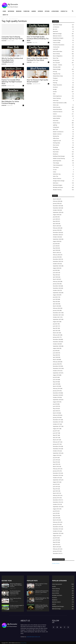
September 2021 (57, 319)
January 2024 (56, 257)
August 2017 (56, 429)
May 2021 (55, 328)
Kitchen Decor (56, 123)
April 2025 (56, 224)
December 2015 (57, 473)
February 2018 (57, 415)
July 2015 (55, 484)
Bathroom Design (57, 34)
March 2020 (56, 359)
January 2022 (56, 310)
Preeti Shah (4, 41)
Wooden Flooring (57, 190)
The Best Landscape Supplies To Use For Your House (17, 606)
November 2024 (57, 235)
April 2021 (56, 331)
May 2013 (55, 542)
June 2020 (55, 353)
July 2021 (55, 324)
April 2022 (56, 304)
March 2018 (56, 413)
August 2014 (56, 509)
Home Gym (56, 100)
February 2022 (57, 308)
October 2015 (56, 478)
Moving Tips (56, 136)
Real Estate (56, 152)
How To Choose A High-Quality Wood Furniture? (38, 81)
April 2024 (56, 250)
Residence (56, 154)
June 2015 (55, 487)
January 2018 (56, 417)
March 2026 (56, 199)
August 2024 (56, 241)
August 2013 (56, 536)
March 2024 (56, 252)
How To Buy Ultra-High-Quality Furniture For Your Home (37, 59)
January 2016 (56, 471)
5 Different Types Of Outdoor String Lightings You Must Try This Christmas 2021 (42, 606)
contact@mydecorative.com (33, 637)
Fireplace (55, 78)
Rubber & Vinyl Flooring (59, 158)
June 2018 (55, 406)
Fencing (55, 72)
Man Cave (55, 129)
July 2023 (55, 270)
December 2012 (57, 553)
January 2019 (56, 391)
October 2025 (56, 210)
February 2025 (57, 228)
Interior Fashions (57, 116)
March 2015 (56, 493)
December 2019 (57, 366)
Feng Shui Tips (57, 74)
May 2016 (55, 462)
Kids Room (56, 121)
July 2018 (55, 404)
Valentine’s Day (57, 174)
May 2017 (55, 435)
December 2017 (57, 420)
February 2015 (57, 495)
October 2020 (56, 344)
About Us (5, 15)
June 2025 (55, 219)
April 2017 (56, 437)
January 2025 (56, 230)
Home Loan (56, 105)
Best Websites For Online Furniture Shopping (10, 102)
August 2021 (56, 322)
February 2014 (57, 522)
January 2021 (56, 337)
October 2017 (56, 424)
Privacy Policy (24, 643)
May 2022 (55, 302)
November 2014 (57, 502)
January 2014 (56, 524)
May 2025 (55, 221)
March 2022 (56, 306)
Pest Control (56, 145)
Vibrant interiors (57, 178)
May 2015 (55, 489)
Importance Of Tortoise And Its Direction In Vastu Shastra (42, 592)
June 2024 (55, 246)
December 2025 (57, 206)
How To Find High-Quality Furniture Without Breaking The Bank (38, 39)
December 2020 (57, 339)
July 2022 (55, 297)
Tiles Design (56, 163)
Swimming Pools (57, 161)
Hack (54, 94)
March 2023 (56, 279)
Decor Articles (56, 54)
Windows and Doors (58, 187)
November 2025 (57, 208)
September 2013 (57, 533)
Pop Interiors (56, 150)
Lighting (55, 125)
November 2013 (57, 529)
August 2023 (56, 268)
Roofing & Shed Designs (59, 156)
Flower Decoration (57, 85)
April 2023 (56, 277)
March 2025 (56, 226)
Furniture (26, 11)
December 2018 (57, 393)
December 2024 (57, 232)
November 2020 (57, 342)
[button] (73, 11)
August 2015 (56, 482)
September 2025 (57, 212)
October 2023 (56, 264)
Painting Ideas (57, 143)
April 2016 (56, 464)
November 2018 (57, 395)
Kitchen (47, 11)
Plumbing (55, 147)
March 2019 (56, 386)
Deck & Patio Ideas (58, 51)
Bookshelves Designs (58, 38)
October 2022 (56, 290)
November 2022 (57, 288)
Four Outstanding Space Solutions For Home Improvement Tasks (15, 592)
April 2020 (56, 357)
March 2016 (56, 466)
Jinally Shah (29, 42)
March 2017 (56, 440)
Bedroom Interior (57, 36)
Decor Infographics (58, 56)
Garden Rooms (56, 563)
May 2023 (55, 275)
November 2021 (57, 315)
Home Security (57, 107)
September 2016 (57, 453)
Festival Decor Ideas (58, 76)
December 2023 (57, 259)
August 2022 (56, 295)
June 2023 (55, 273)
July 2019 (55, 377)
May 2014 (55, 516)
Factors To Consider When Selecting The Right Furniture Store (12, 82)
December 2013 (57, 527)
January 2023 (56, 284)
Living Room (55, 11)
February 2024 (57, 255)
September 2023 (57, 266)
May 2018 (55, 409)
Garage (55, 89)
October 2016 (56, 451)
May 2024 (55, 248)
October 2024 (56, 237)
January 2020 (56, 364)
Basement (55, 31)
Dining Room (56, 60)
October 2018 (56, 397)
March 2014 (56, 520)
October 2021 (56, 317)
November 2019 (57, 368)
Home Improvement (58, 103)
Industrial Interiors (58, 112)
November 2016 (57, 449)
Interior (40, 11)
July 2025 (55, 217)
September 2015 (57, 480)
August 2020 (56, 348)
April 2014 (56, 518)
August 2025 (56, 215)
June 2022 (55, 299)
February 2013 (57, 549)
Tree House (56, 167)
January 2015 (56, 498)
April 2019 (56, 384)
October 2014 (56, 504)
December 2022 (57, 286)
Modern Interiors (57, 134)
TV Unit (55, 170)
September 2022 (57, 293)
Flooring (55, 83)
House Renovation (57, 109)
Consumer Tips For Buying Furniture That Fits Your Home (12, 38)
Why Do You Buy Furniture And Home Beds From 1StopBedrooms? (12, 60)
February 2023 (57, 281)
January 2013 (56, 551)
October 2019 (56, 371)
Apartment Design (58, 25)
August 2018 (56, 402)
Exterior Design (57, 69)
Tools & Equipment (58, 165)
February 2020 (57, 362)
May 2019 (55, 382)
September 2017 (57, 426)
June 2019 (55, 380)
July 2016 (55, 458)
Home (4, 11)
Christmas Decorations (59, 45)
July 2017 (55, 431)
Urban (55, 172)
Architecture (56, 27)
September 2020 (57, 346)
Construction (56, 47)
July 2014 (55, 511)
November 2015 (57, 475)
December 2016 (57, 446)
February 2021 (57, 335)
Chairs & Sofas (57, 43)
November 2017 (57, 422)
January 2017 (56, 444)
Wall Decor (56, 183)
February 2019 (57, 388)
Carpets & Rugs (57, 40)
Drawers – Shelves (58, 65)
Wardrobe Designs (58, 185)
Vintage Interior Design (59, 181)
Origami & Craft (57, 141)
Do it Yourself (56, 63)
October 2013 (56, 531)
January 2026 (56, 203)
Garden (34, 11)
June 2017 (55, 433)
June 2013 (55, 540)
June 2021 (55, 326)
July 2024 (55, 244)
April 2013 (56, 544)
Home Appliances (57, 96)
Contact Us (64, 11)
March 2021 (56, 333)
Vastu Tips (56, 176)
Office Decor (56, 138)
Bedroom (19, 11)
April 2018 (56, 411)
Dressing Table (57, 67)
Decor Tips (56, 58)
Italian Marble (56, 118)
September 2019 (57, 373)
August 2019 (56, 375)
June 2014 (55, 513)
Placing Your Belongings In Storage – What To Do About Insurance (16, 585)
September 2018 (57, 400)
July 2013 (55, 538)
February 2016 (57, 469)
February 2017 (57, 442)
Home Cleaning (57, 98)
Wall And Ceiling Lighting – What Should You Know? (42, 599)
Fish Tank (55, 80)
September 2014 (57, 507)
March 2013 (56, 547)
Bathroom (11, 11)
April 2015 (56, 491)
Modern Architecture (58, 132)
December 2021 (57, 313)
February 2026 (57, 201)
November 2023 (57, 261)
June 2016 (55, 460)
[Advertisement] (47, 5)
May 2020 (55, 355)
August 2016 (56, 455)
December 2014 (57, 500)
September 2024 (57, 239)
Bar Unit (55, 29)
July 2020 (55, 351)
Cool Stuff (55, 49)
